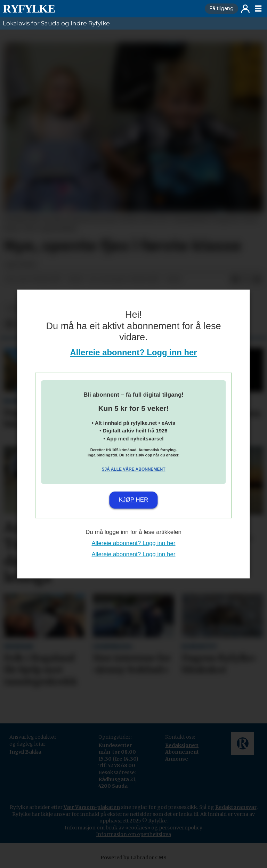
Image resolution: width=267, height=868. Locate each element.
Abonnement (182, 752)
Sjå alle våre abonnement (133, 469)
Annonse (177, 759)
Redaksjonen (182, 745)
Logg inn (245, 9)
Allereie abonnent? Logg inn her (134, 352)
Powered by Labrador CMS (133, 858)
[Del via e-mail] (257, 279)
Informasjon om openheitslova (133, 834)
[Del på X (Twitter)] (246, 279)
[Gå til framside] (29, 9)
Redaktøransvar (236, 807)
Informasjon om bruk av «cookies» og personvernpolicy (133, 828)
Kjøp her (134, 500)
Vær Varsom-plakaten (92, 807)
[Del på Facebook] (235, 279)
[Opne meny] (258, 9)
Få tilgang (221, 8)
